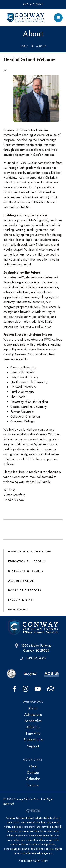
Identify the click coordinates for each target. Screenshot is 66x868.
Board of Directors (25, 590)
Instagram (25, 689)
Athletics (33, 727)
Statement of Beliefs (26, 571)
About (33, 708)
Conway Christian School (26, 18)
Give (33, 766)
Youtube (38, 689)
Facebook (14, 689)
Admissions (33, 715)
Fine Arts (33, 733)
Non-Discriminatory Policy (33, 861)
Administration (21, 581)
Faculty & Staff (21, 600)
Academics (33, 721)
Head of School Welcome (30, 552)
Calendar (33, 779)
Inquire (33, 785)
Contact (33, 773)
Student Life (33, 740)
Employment (18, 610)
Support (33, 746)
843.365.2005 (33, 4)
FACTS (51, 689)
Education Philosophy (27, 561)
